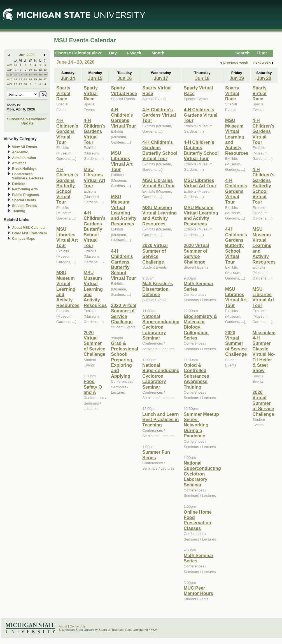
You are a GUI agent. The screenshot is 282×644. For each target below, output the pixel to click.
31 (16, 65)
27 (45, 79)
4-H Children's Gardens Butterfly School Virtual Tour (67, 186)
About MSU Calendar (29, 228)
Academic (20, 152)
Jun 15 (95, 78)
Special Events (24, 200)
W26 (10, 79)
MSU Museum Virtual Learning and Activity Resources (68, 289)
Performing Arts (25, 189)
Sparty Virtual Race (63, 93)
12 (40, 70)
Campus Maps (24, 239)
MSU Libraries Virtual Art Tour (67, 237)
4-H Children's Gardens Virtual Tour (67, 131)
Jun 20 (264, 78)
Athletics (19, 163)
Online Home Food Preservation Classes (198, 520)
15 (21, 74)
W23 (10, 65)
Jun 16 (124, 78)
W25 (10, 74)
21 (16, 79)
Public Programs (25, 195)
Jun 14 (68, 78)
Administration (24, 158)
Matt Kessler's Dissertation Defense (158, 289)
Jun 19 (237, 78)
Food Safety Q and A (93, 387)
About (63, 626)
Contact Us (78, 626)
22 (21, 79)
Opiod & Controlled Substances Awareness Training (196, 376)
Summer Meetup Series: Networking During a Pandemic (201, 425)
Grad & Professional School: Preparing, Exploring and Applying (124, 359)
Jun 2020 (27, 55)
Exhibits (19, 184)
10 (30, 70)
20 (45, 74)
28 (16, 84)
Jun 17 (161, 78)
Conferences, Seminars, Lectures (28, 176)
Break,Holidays (24, 169)
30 (25, 84)
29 (21, 84)
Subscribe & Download (27, 119)
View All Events (25, 147)
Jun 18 (202, 78)
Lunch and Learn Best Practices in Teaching (160, 420)
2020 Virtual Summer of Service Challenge (95, 343)
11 (35, 70)
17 (30, 74)
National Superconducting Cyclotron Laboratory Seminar (161, 327)
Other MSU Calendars (30, 233)
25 (35, 79)
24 (30, 79)
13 (45, 70)
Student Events (24, 206)
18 (35, 74)
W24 (10, 70)
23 (25, 79)
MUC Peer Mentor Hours (198, 591)
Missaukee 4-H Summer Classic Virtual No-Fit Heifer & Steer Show (264, 352)
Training (19, 211)
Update (27, 123)
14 (16, 74)
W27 (10, 84)
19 (40, 74)
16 (25, 74)
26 (40, 79)
